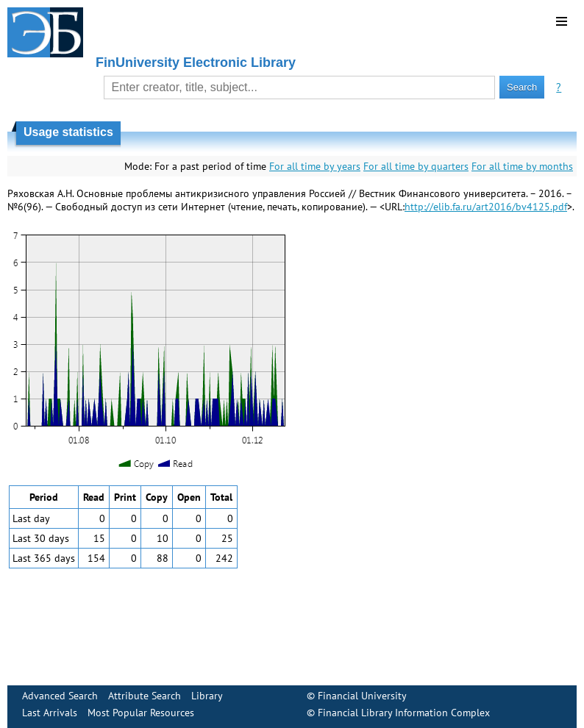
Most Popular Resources (141, 713)
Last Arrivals (50, 713)
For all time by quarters (416, 166)
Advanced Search (60, 696)
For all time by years (315, 166)
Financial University (362, 696)
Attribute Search (145, 696)
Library (207, 696)
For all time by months (522, 166)
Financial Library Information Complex (404, 713)
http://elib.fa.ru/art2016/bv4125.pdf (486, 207)
